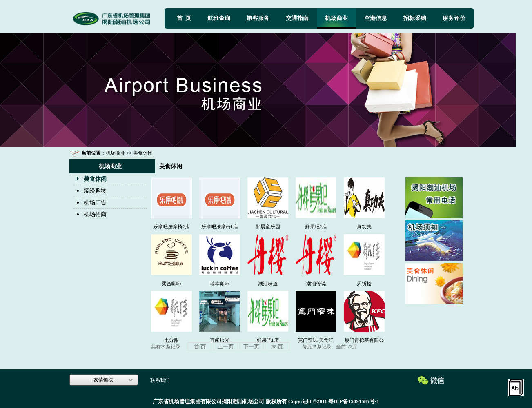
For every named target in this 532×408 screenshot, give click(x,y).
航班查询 (219, 18)
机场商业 (336, 18)
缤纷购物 (95, 191)
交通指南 (297, 18)
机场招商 (95, 214)
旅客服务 (258, 18)
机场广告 (95, 203)
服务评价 (454, 18)
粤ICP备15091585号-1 (354, 401)
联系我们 (160, 380)
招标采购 (415, 18)
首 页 (184, 18)
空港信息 (376, 18)
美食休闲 (95, 179)
